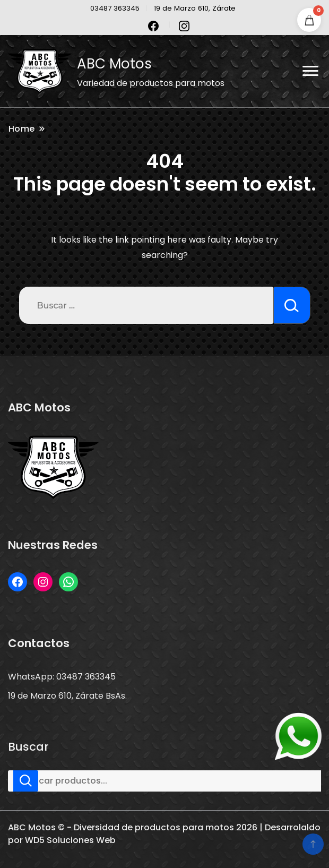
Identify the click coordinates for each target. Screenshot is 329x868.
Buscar (28, 747)
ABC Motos (114, 64)
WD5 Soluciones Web (70, 840)
